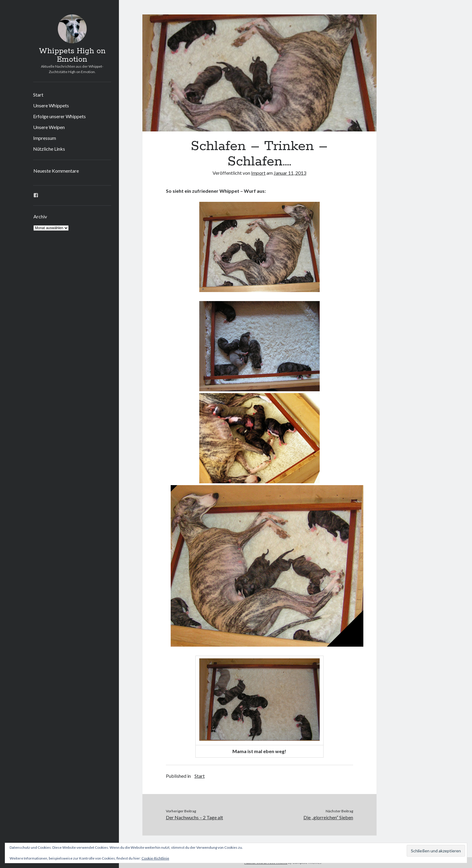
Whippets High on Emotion (72, 55)
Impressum (45, 138)
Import (258, 173)
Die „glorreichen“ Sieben (328, 817)
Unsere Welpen (49, 127)
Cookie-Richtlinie (155, 858)
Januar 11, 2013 (290, 173)
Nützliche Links (49, 149)
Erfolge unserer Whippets (59, 116)
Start (38, 95)
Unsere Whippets (51, 105)
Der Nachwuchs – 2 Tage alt (194, 817)
